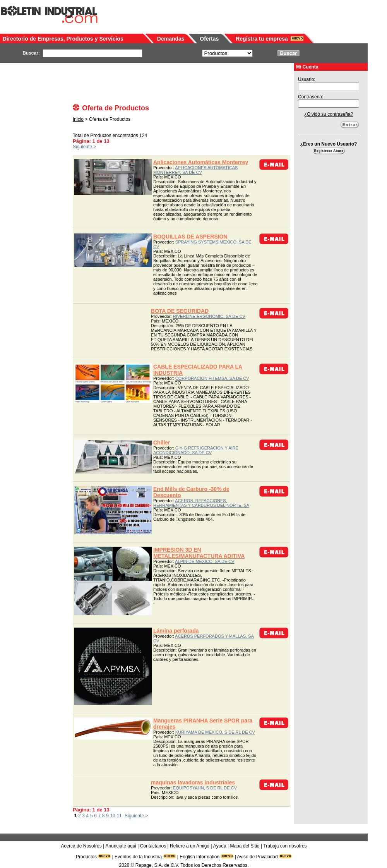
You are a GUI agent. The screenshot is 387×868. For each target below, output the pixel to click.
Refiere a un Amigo (190, 846)
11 (119, 816)
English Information (199, 857)
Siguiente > (84, 147)
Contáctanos (153, 846)
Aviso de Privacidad (258, 857)
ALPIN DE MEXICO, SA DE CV (205, 561)
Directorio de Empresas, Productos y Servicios (63, 39)
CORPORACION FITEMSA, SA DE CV (212, 378)
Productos (86, 857)
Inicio (78, 119)
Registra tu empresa (262, 39)
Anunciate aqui (121, 846)
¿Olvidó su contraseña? (329, 114)
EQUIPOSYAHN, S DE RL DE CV (205, 788)
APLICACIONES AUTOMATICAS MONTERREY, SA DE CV (195, 170)
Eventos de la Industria (138, 857)
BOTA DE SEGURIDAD (180, 311)
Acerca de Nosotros (81, 846)
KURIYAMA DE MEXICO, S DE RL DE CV (215, 732)
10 (112, 816)
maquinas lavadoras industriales (193, 782)
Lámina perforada (176, 631)
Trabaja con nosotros (285, 846)
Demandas (171, 39)
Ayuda (220, 846)
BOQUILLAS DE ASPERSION (190, 237)
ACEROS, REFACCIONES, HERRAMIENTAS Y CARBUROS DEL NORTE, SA (201, 503)
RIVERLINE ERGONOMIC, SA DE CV (209, 316)
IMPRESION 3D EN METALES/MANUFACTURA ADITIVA (199, 553)
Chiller (162, 443)
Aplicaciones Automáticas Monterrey (201, 162)
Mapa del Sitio (245, 846)
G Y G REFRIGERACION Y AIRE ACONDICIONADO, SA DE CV (196, 450)
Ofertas (209, 39)
